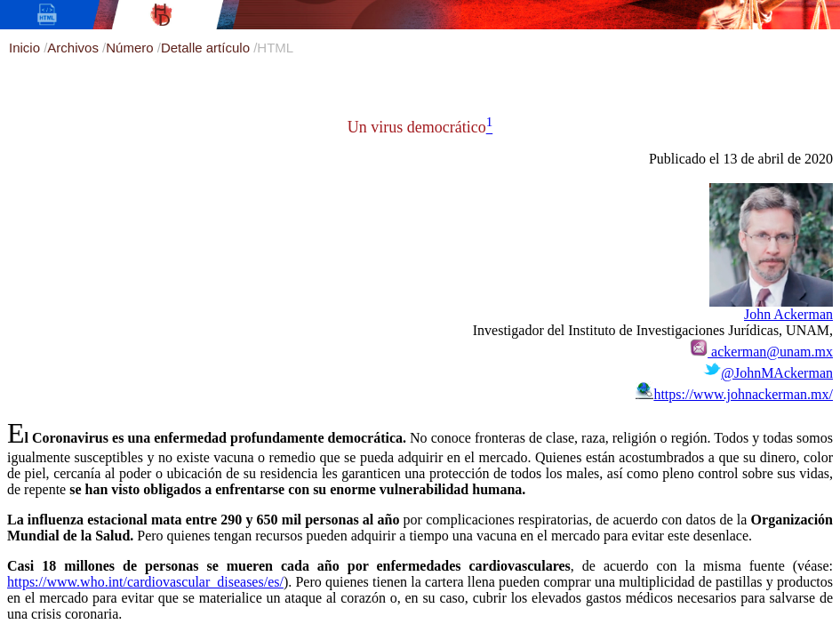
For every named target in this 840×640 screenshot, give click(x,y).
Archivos (75, 48)
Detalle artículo (207, 48)
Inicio (26, 48)
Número (132, 48)
